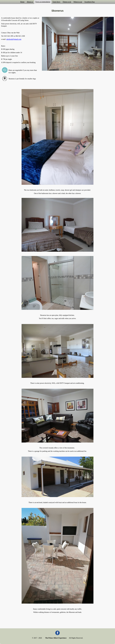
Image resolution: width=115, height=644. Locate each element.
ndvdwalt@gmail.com (14, 39)
